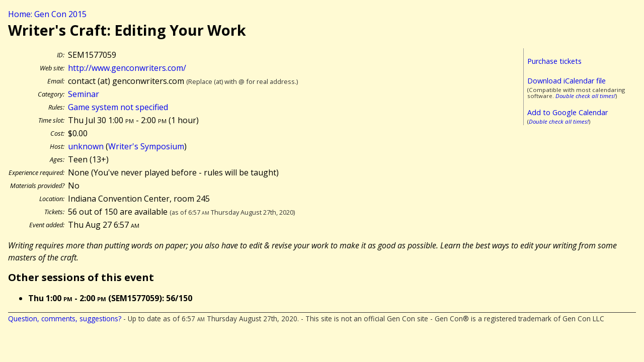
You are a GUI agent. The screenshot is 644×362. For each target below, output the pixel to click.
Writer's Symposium (146, 146)
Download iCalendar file (567, 81)
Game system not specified (118, 107)
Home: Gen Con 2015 (47, 14)
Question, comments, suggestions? (65, 319)
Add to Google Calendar (568, 112)
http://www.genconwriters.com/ (127, 68)
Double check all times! (585, 96)
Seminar (84, 94)
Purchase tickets (554, 61)
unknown (86, 146)
